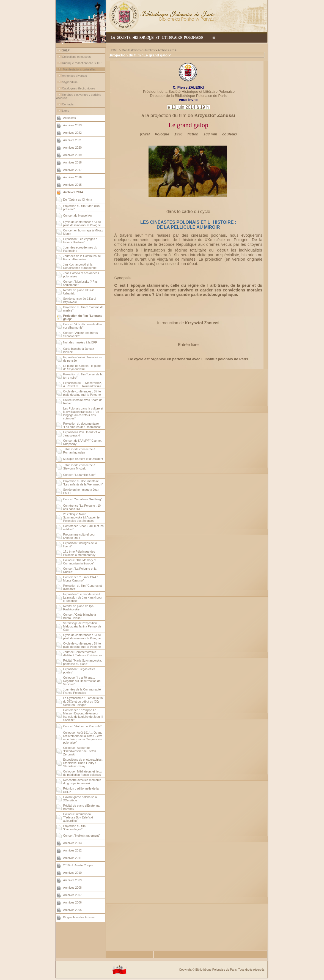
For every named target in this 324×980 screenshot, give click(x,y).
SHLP (66, 50)
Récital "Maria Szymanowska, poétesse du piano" (83, 662)
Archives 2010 (73, 873)
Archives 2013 (73, 843)
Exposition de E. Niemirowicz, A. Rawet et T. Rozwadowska (83, 384)
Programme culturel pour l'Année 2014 (79, 536)
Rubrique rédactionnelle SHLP (82, 63)
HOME (114, 50)
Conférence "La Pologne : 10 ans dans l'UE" (82, 507)
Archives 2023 (73, 125)
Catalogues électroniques (79, 88)
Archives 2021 (73, 140)
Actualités (70, 118)
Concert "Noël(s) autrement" (82, 836)
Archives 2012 (73, 850)
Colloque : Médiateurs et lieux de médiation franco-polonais (83, 773)
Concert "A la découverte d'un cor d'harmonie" (83, 326)
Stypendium (70, 82)
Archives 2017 (73, 170)
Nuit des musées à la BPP (80, 342)
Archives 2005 (73, 910)
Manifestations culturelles (79, 69)
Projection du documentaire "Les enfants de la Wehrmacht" (83, 483)
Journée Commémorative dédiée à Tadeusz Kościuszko (83, 654)
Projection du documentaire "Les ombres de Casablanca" (82, 425)
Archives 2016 (73, 177)
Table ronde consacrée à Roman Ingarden (79, 451)
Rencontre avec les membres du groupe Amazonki (82, 782)
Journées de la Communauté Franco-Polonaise (82, 258)
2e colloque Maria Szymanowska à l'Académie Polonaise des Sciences (81, 517)
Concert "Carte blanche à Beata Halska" (80, 616)
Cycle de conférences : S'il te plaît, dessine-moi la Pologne (82, 223)
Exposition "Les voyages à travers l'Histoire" (80, 241)
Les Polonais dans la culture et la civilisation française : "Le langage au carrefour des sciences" (83, 413)
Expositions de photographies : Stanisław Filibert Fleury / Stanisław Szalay (83, 763)
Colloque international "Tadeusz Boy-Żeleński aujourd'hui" (78, 817)
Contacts (68, 104)
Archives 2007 (73, 895)
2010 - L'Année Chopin (78, 865)
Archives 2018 (73, 162)
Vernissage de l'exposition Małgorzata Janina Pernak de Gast (82, 626)
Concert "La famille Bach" (80, 475)
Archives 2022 (73, 133)
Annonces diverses (75, 76)
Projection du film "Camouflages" (75, 828)
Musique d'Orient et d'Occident (83, 459)
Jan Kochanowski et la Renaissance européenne (80, 266)
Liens (66, 111)
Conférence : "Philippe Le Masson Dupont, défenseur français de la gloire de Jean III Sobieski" (83, 715)
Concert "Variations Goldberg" (83, 499)
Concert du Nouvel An (78, 215)
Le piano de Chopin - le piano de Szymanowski (82, 367)
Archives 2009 (73, 880)
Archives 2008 (73, 888)
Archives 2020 (73, 148)
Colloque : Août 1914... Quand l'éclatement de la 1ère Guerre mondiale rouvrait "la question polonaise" (83, 738)
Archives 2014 (167, 50)
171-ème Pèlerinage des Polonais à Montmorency (79, 553)
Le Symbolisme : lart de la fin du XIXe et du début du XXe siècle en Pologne (83, 701)
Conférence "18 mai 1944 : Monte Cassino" (81, 579)
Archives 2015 (73, 185)
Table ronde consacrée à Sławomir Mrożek (79, 467)
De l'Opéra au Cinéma (78, 200)
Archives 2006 (73, 902)
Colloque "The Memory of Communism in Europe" (80, 562)
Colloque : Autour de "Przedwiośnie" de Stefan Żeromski (80, 751)
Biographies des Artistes (79, 917)
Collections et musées (76, 57)
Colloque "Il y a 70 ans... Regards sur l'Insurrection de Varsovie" (82, 681)
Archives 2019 (73, 155)
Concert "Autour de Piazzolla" (83, 726)
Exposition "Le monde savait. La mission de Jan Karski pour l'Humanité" (83, 597)
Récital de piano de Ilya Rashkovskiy (79, 608)
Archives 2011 (73, 858)
